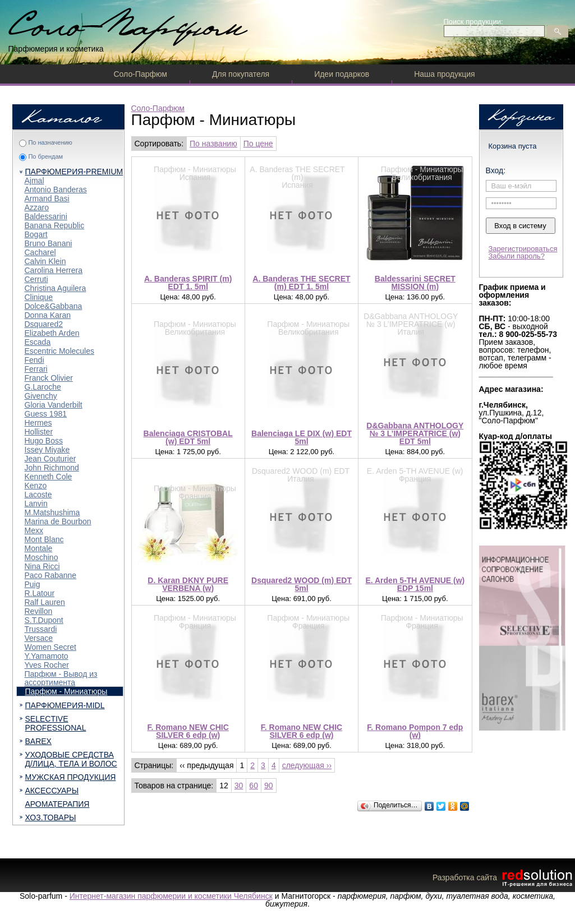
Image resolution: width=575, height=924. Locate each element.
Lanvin (36, 503)
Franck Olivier (49, 378)
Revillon (39, 611)
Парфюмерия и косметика (56, 49)
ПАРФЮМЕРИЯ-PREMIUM (74, 172)
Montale (39, 548)
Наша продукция (444, 74)
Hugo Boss (44, 441)
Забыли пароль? (517, 256)
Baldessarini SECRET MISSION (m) (415, 283)
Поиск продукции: (473, 22)
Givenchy (41, 396)
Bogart (36, 234)
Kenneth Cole (49, 477)
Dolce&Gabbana (54, 306)
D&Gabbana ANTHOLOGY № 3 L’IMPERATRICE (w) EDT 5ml (415, 433)
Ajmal (34, 181)
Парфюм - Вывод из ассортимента (61, 678)
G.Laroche (43, 387)
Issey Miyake (47, 450)
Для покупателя (241, 74)
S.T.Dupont (44, 620)
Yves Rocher (47, 665)
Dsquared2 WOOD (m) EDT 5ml (302, 584)
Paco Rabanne (51, 575)
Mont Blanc (44, 539)
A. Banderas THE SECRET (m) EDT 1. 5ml (301, 283)
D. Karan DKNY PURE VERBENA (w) (188, 584)
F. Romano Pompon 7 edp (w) (415, 731)
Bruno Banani (49, 243)
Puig (33, 584)
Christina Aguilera (56, 288)
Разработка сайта (504, 877)
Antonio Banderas (56, 190)
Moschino (42, 557)
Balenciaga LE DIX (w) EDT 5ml (302, 437)
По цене (258, 144)
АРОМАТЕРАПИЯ (58, 804)
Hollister (39, 432)
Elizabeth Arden (52, 333)
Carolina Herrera (54, 270)
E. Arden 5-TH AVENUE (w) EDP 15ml (415, 584)
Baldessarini (46, 216)
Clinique (39, 297)
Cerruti (36, 279)
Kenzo (36, 486)
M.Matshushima (52, 512)
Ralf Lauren (45, 602)
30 (239, 786)
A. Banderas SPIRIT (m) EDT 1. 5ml (188, 283)
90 (269, 786)
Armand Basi (47, 198)
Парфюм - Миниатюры (66, 691)
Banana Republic (55, 225)
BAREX (38, 741)
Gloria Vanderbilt (54, 405)
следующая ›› (307, 765)
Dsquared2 (44, 324)
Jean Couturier (50, 459)
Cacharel (40, 252)
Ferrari (36, 369)
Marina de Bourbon (58, 521)
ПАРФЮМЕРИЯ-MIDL (65, 705)
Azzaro (37, 207)
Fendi (34, 360)
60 (254, 786)
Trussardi (41, 629)
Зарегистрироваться (523, 249)
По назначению (50, 142)
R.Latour (40, 593)
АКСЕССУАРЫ (52, 791)
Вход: (496, 170)
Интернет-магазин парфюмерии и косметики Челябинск (171, 896)
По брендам (45, 156)
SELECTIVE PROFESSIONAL (56, 723)
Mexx (34, 530)
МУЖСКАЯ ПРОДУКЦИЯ (71, 777)
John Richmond (52, 468)
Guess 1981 (46, 414)
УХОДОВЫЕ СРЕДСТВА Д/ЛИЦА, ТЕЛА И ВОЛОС (71, 759)
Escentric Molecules (60, 351)
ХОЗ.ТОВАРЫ (51, 817)
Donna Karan (48, 315)
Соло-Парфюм (141, 74)
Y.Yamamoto (47, 656)
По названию (213, 144)
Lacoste (38, 495)
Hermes (38, 423)
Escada (38, 342)
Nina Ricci (42, 566)
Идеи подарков (342, 74)
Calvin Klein (45, 261)
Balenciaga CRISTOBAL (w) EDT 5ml (188, 437)
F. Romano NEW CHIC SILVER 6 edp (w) (188, 731)
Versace (39, 638)
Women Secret (50, 647)
